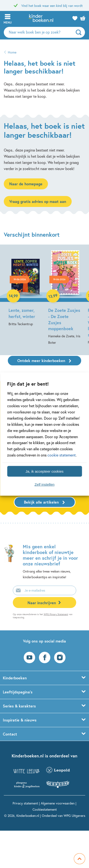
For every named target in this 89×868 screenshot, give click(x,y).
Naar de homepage (26, 184)
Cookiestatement (45, 809)
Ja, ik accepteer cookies (44, 471)
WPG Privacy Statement (56, 614)
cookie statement (62, 455)
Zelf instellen (44, 484)
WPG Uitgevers (74, 816)
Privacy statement (25, 803)
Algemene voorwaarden (58, 803)
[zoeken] (80, 32)
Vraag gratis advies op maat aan (38, 201)
